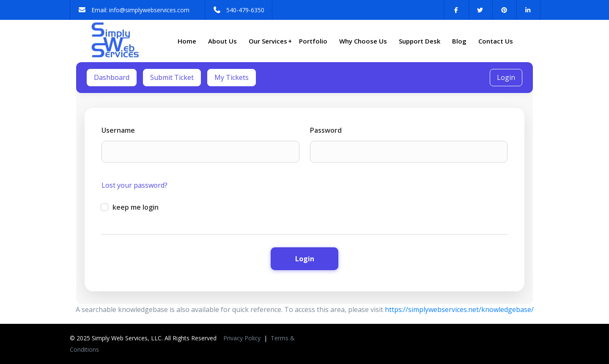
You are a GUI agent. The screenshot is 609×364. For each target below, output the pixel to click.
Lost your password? (134, 185)
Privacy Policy (243, 338)
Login (506, 77)
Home (187, 41)
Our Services (270, 41)
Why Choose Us (363, 41)
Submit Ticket (172, 77)
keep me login (130, 207)
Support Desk (420, 41)
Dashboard (112, 77)
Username (118, 130)
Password (326, 130)
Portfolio (313, 41)
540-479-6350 (245, 10)
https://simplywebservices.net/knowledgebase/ (459, 309)
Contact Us (496, 41)
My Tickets (232, 77)
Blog (459, 41)
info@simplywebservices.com (149, 10)
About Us (222, 41)
